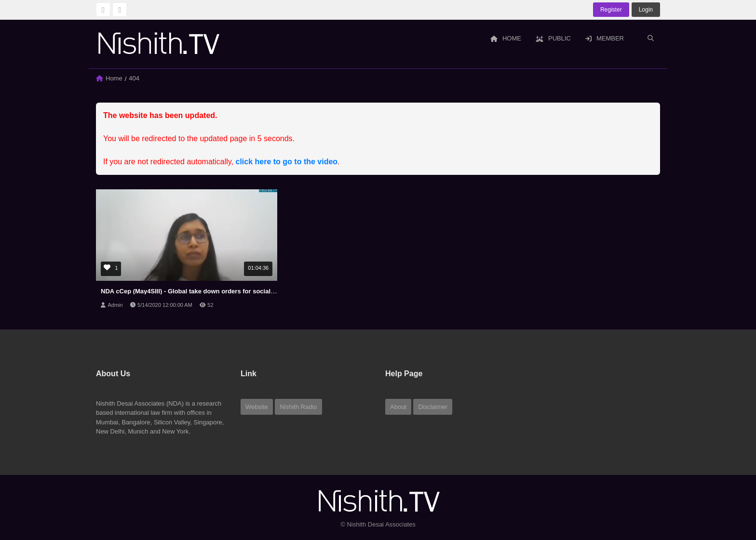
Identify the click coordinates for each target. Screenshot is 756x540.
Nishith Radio (298, 407)
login (646, 10)
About (398, 407)
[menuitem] (506, 39)
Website (257, 407)
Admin (115, 305)
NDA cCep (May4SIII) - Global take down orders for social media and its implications (226, 291)
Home (506, 38)
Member (605, 38)
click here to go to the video (287, 162)
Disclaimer (433, 407)
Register (611, 10)
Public (553, 38)
